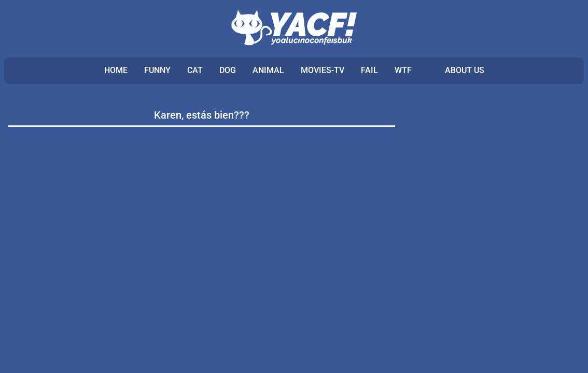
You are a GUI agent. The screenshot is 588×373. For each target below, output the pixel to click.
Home (116, 70)
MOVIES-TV (323, 70)
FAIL (369, 70)
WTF (403, 70)
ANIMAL (268, 70)
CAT (195, 70)
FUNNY (157, 70)
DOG (228, 70)
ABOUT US (465, 70)
